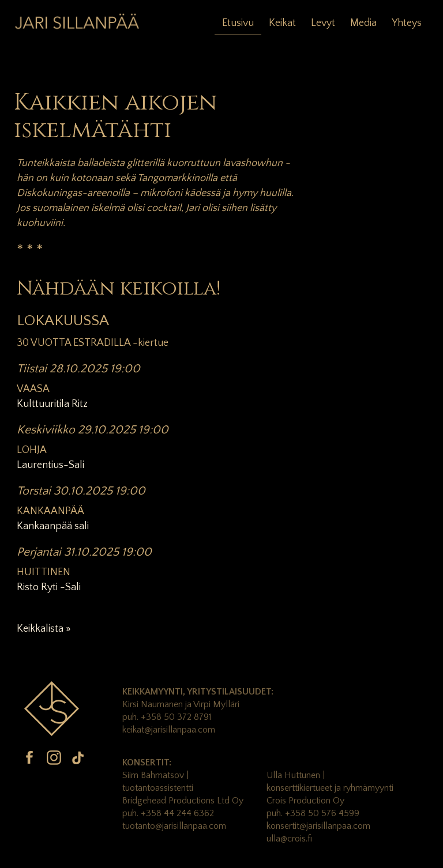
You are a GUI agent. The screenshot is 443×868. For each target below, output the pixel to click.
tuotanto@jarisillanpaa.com (174, 826)
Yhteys (407, 23)
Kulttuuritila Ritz (52, 404)
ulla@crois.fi (289, 839)
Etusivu (238, 23)
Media (363, 23)
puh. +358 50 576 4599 (313, 813)
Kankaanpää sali (53, 526)
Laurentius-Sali (50, 465)
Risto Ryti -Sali (49, 587)
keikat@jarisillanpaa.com (169, 730)
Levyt (323, 23)
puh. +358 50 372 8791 (167, 717)
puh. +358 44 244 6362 (168, 813)
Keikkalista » (44, 629)
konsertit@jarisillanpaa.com (318, 826)
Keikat (282, 23)
